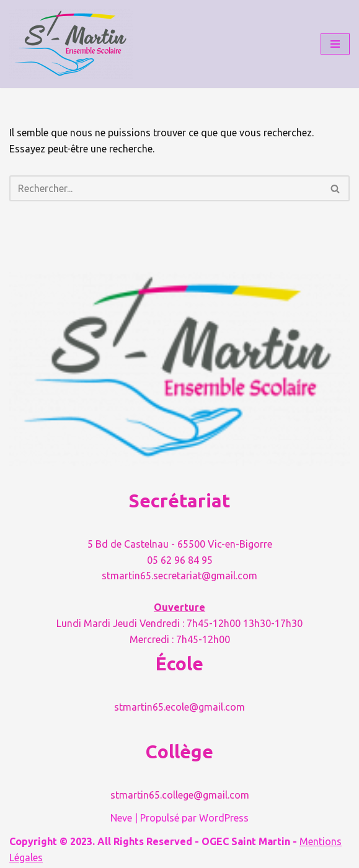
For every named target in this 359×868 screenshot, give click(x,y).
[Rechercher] (166, 188)
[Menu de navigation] (335, 44)
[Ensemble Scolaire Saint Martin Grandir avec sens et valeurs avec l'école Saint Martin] (71, 44)
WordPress (224, 818)
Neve (121, 818)
